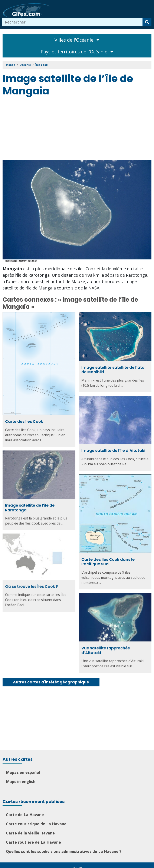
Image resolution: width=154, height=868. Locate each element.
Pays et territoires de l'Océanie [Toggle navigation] (77, 52)
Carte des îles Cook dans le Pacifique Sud (108, 561)
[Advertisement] (78, 129)
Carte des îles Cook (24, 421)
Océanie (25, 65)
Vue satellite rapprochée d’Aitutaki (106, 650)
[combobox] (73, 22)
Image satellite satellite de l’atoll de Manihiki (114, 370)
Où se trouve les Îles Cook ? (32, 586)
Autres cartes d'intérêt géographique (51, 682)
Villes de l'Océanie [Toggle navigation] (77, 40)
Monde (11, 65)
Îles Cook (42, 65)
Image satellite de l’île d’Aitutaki (113, 450)
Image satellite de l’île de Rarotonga (30, 507)
